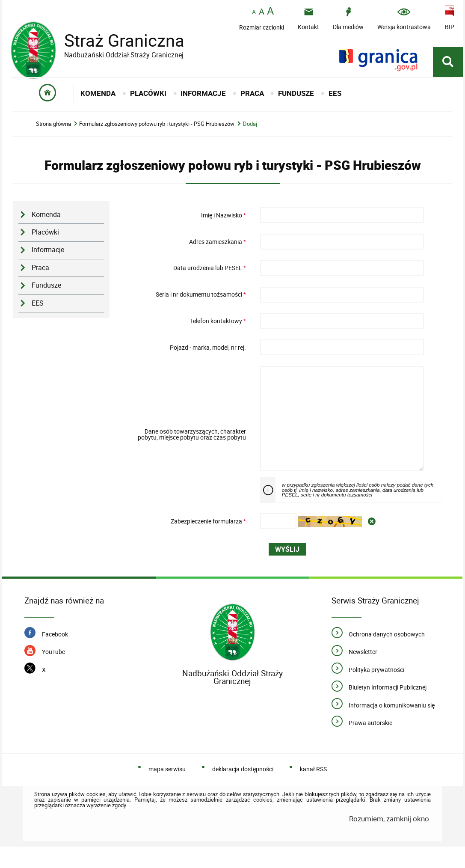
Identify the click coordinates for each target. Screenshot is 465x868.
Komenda (46, 219)
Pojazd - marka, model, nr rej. (208, 351)
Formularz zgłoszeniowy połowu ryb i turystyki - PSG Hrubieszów (157, 128)
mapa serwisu (167, 790)
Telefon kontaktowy (187, 325)
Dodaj (250, 128)
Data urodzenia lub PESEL (187, 272)
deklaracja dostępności (243, 790)
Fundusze (46, 290)
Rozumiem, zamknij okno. (390, 840)
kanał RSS (313, 790)
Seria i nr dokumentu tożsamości (187, 299)
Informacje (48, 254)
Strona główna (53, 128)
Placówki (45, 236)
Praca (40, 272)
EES (38, 308)
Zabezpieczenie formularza (187, 543)
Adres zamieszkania (187, 246)
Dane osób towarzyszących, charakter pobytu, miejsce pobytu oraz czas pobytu (192, 447)
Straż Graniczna (118, 41)
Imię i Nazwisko (187, 220)
